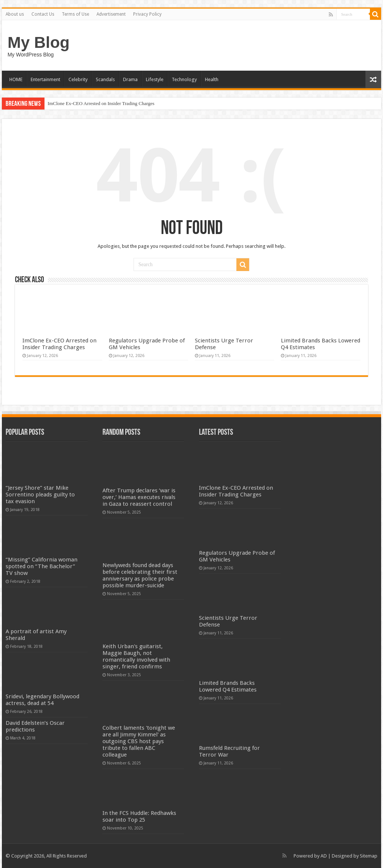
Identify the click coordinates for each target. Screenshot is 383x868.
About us (15, 14)
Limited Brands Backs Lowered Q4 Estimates (228, 686)
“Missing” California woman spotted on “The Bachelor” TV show (42, 566)
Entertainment (45, 79)
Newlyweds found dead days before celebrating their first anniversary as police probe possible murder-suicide (140, 575)
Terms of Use (75, 14)
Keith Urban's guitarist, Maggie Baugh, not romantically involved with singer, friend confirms (136, 656)
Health (212, 79)
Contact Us (43, 14)
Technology (184, 79)
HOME (16, 79)
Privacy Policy (147, 14)
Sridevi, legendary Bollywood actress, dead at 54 (42, 700)
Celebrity (78, 79)
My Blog (39, 42)
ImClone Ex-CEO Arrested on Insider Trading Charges (101, 103)
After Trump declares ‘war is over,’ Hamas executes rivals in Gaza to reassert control (139, 497)
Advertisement (111, 14)
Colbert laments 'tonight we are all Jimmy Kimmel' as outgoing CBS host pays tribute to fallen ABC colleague (139, 741)
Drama (130, 79)
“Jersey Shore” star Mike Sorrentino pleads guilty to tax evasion (40, 495)
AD (324, 856)
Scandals (105, 79)
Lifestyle (155, 79)
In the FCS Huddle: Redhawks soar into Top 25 (139, 816)
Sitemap (369, 856)
